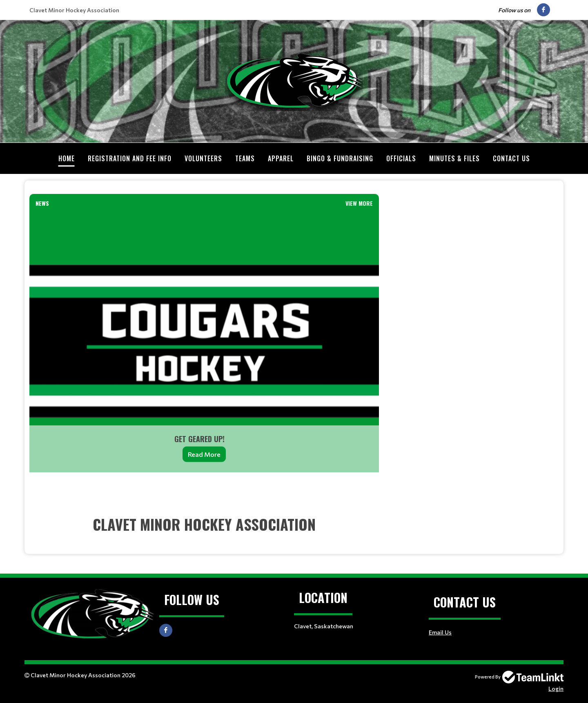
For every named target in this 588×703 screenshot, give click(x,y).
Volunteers (203, 158)
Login (556, 689)
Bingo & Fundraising (340, 158)
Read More (204, 454)
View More (359, 203)
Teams (245, 158)
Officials (401, 158)
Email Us (440, 632)
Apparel (281, 158)
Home (67, 158)
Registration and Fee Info (130, 158)
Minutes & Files (454, 158)
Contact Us (511, 158)
